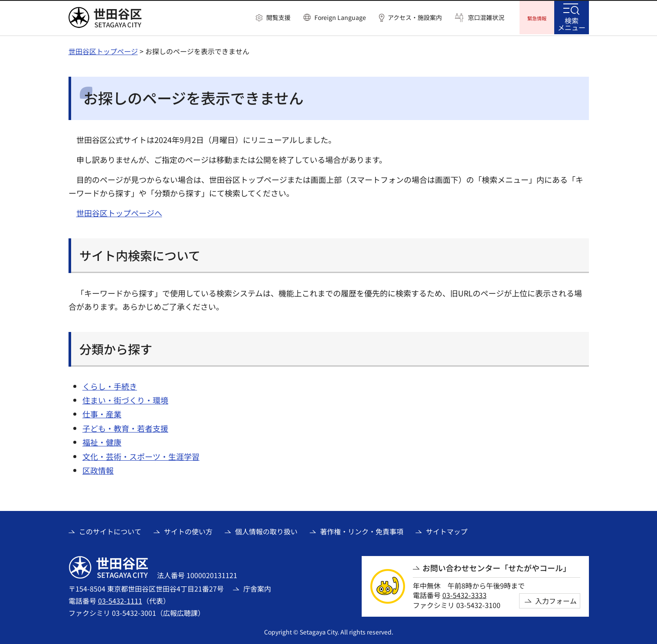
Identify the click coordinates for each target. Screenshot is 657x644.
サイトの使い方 (188, 530)
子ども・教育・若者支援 (125, 427)
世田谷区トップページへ (119, 211)
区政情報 (98, 469)
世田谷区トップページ (103, 50)
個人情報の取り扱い (266, 530)
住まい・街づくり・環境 (125, 399)
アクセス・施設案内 (415, 18)
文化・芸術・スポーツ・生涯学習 (141, 455)
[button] (273, 18)
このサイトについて (110, 530)
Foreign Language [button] (340, 17)
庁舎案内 (257, 587)
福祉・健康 (102, 441)
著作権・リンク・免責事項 (362, 530)
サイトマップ (447, 530)
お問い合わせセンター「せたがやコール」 (497, 567)
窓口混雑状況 (486, 18)
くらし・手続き (110, 385)
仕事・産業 (102, 413)
